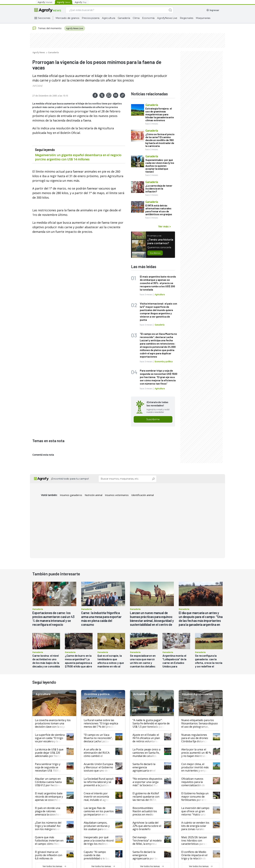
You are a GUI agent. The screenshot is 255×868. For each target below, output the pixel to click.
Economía (148, 18)
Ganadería (124, 18)
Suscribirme (153, 419)
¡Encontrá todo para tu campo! (70, 479)
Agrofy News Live (75, 28)
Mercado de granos (67, 18)
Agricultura (109, 18)
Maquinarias (203, 18)
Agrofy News (39, 52)
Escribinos (155, 253)
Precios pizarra (91, 18)
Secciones (44, 18)
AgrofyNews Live (167, 18)
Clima (136, 18)
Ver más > (164, 226)
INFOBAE (37, 86)
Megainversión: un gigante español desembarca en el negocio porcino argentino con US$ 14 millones (78, 157)
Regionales (187, 18)
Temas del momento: (47, 28)
